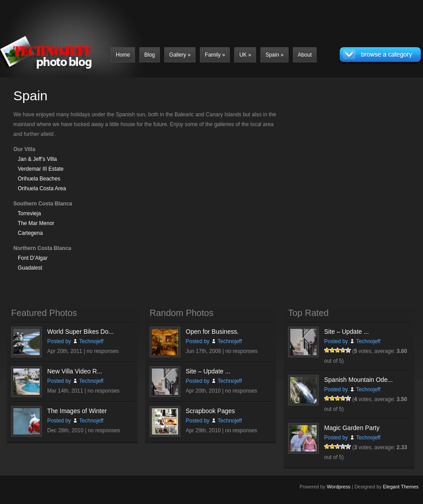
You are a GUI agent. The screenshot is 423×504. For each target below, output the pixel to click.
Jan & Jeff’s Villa (37, 159)
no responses (103, 351)
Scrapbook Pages (210, 411)
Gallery (180, 55)
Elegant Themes (401, 487)
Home (123, 55)
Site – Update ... (208, 371)
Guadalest (30, 268)
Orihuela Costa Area (42, 188)
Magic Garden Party (352, 428)
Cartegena (30, 233)
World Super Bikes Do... (80, 332)
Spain (275, 55)
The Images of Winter (77, 411)
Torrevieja (29, 213)
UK (245, 55)
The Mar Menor (36, 223)
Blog (150, 55)
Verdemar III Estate (41, 169)
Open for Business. (212, 332)
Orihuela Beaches (39, 179)
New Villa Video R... (75, 371)
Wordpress (339, 487)
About (305, 55)
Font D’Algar (33, 258)
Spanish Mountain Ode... (358, 380)
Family (215, 55)
